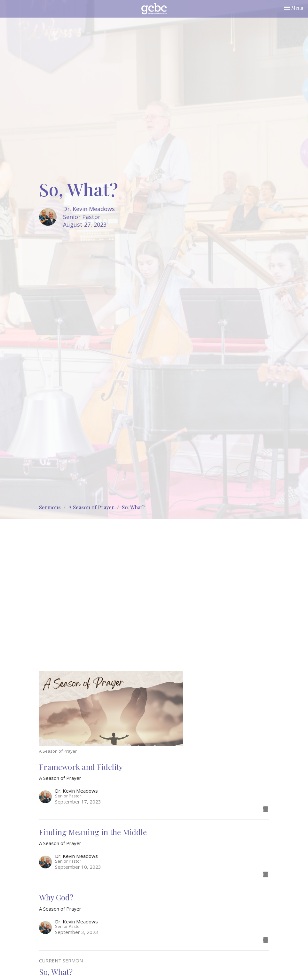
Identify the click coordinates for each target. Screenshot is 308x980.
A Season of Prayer (91, 507)
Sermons (50, 507)
